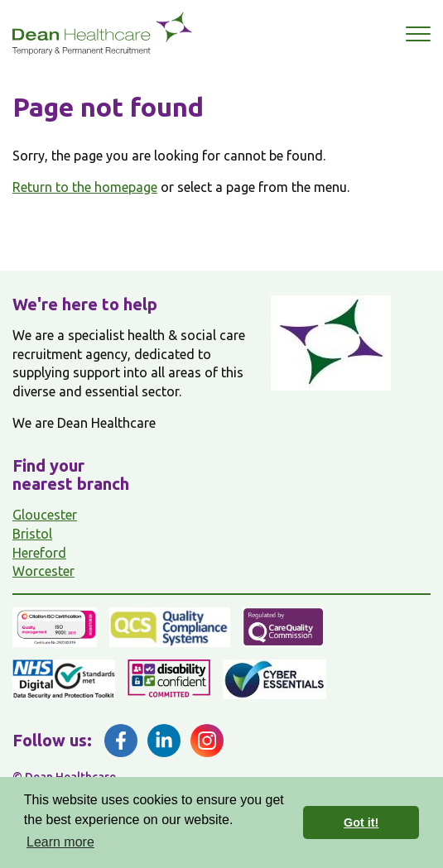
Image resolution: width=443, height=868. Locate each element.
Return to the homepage (85, 187)
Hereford (39, 553)
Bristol (32, 534)
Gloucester (45, 515)
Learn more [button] (60, 842)
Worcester (43, 571)
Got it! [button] (361, 822)
